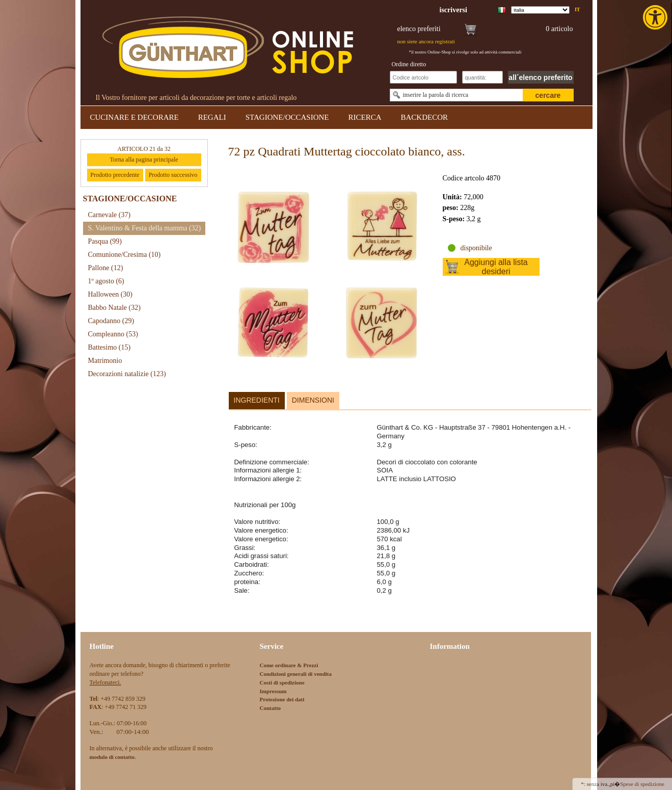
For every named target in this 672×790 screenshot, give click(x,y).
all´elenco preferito (540, 77)
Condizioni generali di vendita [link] (296, 674)
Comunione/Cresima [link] (125, 255)
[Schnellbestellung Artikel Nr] (423, 77)
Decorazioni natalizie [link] (127, 374)
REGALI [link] (212, 117)
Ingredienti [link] (257, 400)
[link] (656, 17)
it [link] (577, 9)
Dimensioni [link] (313, 400)
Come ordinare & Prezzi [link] (289, 665)
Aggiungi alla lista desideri (496, 267)
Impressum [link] (273, 691)
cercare (548, 95)
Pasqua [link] (105, 241)
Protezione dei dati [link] (282, 699)
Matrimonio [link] (105, 361)
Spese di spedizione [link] (642, 784)
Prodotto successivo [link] (173, 175)
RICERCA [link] (365, 117)
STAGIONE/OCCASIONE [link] (287, 117)
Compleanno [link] (113, 334)
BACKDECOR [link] (425, 117)
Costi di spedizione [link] (282, 682)
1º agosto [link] (106, 281)
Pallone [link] (106, 268)
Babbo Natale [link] (114, 308)
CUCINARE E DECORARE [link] (135, 117)
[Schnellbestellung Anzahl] (482, 77)
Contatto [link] (271, 708)
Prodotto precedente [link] (115, 175)
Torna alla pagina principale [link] (144, 160)
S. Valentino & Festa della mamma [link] (145, 228)
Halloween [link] (110, 294)
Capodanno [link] (111, 321)
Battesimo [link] (110, 347)
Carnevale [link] (110, 215)
